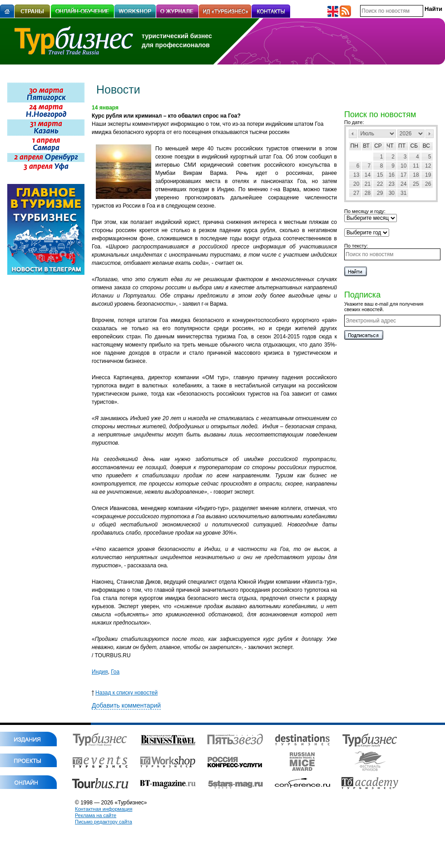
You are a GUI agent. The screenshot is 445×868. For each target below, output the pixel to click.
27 (356, 193)
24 (403, 184)
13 (356, 175)
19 (428, 175)
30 (392, 193)
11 (416, 166)
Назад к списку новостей (125, 693)
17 (403, 175)
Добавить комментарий (126, 705)
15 (380, 175)
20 (356, 184)
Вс (426, 146)
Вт (366, 146)
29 (380, 193)
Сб (414, 146)
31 (403, 193)
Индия (100, 672)
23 (392, 184)
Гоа (115, 672)
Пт (402, 146)
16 (392, 175)
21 (368, 184)
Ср (378, 146)
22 (380, 184)
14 (368, 175)
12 (428, 166)
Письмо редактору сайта (104, 822)
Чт (390, 146)
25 (416, 184)
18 (416, 175)
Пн (354, 146)
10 (403, 166)
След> (430, 134)
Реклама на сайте (96, 815)
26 (428, 184)
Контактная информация (104, 809)
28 (368, 193)
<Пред (353, 134)
